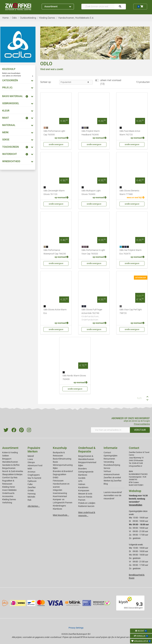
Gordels (82, 478)
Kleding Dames (9, 499)
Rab (29, 500)
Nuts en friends (85, 497)
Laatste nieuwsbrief (113, 492)
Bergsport (7, 459)
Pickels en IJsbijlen (87, 503)
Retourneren (109, 459)
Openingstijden (111, 456)
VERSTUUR (140, 430)
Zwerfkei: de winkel (112, 478)
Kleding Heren (9, 487)
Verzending (109, 462)
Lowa (30, 459)
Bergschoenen (9, 468)
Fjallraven (32, 481)
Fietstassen (58, 481)
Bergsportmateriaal (87, 462)
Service (107, 468)
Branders (82, 469)
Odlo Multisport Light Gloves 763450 (91, 192)
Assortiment (58, 6)
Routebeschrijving (112, 465)
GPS (80, 481)
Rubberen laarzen (86, 506)
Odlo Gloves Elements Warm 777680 (129, 192)
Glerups (31, 462)
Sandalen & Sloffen (11, 465)
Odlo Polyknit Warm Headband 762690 (91, 133)
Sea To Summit (34, 478)
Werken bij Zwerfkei (112, 481)
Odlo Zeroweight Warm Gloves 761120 (54, 192)
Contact (107, 452)
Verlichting (7, 503)
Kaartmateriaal (60, 496)
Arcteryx (31, 472)
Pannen (82, 500)
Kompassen (84, 490)
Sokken (6, 456)
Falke (30, 484)
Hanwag (32, 494)
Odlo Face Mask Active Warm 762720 (130, 133)
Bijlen (55, 468)
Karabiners (83, 487)
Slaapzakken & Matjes (12, 474)
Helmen (82, 484)
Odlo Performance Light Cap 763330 (54, 133)
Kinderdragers (59, 506)
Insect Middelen (9, 490)
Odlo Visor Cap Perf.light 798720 (131, 311)
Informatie (111, 448)
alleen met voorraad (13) (111, 82)
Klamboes (57, 509)
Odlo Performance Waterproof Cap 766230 (55, 252)
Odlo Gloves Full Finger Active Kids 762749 (94, 315)
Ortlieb (31, 490)
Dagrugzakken (60, 474)
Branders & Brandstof (63, 471)
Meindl (31, 456)
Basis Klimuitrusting (62, 459)
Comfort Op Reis (10, 478)
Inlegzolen (58, 490)
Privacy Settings (76, 628)
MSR (30, 469)
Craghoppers (34, 475)
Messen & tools (85, 494)
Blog (106, 484)
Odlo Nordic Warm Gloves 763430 (74, 377)
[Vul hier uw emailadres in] (110, 430)
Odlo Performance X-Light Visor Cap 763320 (93, 252)
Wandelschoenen (10, 462)
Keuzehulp (60, 448)
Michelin (31, 497)
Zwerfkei (32, 487)
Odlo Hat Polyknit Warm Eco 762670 (130, 252)
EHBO (56, 478)
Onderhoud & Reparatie (87, 450)
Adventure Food (35, 465)
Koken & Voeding (10, 452)
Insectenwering (60, 493)
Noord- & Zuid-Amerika (13, 471)
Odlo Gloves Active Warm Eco (55, 311)
